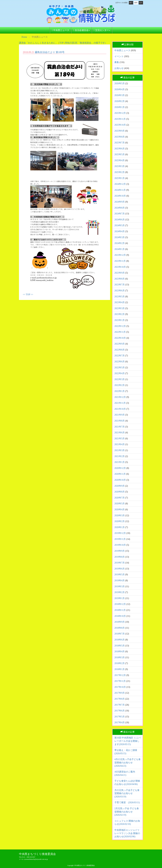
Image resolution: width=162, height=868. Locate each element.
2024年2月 (120, 243)
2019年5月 (120, 575)
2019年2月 (120, 592)
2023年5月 (120, 297)
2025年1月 (120, 178)
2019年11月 (120, 539)
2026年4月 (120, 89)
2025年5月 (120, 154)
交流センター (102, 30)
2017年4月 (120, 722)
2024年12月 (120, 184)
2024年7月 (120, 214)
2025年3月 (120, 166)
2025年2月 (120, 172)
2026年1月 (120, 107)
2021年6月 (120, 433)
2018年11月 (120, 610)
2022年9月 (120, 344)
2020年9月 (120, 486)
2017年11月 (120, 681)
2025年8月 (120, 137)
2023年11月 (120, 261)
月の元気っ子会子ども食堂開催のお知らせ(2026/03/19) (127, 793)
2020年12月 (120, 468)
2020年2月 (120, 521)
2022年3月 (120, 379)
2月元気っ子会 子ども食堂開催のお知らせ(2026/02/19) (127, 812)
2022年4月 (120, 373)
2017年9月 (120, 693)
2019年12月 (120, 533)
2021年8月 (120, 421)
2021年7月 (120, 427)
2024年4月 (120, 231)
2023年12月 (120, 255)
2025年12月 (120, 113)
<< (24, 294)
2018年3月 (120, 657)
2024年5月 (120, 225)
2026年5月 (120, 83)
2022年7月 (120, 356)
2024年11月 (120, 190)
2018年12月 (120, 604)
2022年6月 (120, 362)
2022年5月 (120, 368)
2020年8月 (120, 492)
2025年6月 (120, 149)
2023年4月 (120, 302)
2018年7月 (120, 634)
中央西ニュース (61, 30)
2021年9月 (120, 415)
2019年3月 (120, 586)
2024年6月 (120, 220)
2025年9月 (120, 131)
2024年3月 (120, 237)
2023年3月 (120, 308)
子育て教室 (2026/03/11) (127, 802)
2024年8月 (120, 208)
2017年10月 (120, 687)
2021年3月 (120, 450)
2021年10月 (120, 409)
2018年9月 (120, 622)
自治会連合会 (81, 30)
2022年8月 (120, 350)
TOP (61, 43)
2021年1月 (120, 462)
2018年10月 (120, 616)
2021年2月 (120, 456)
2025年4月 (120, 160)
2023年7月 (120, 285)
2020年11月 (120, 474)
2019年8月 (120, 557)
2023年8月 (120, 279)
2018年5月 (120, 646)
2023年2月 (120, 314)
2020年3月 (120, 515)
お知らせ (119, 68)
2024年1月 (120, 249)
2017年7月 (120, 705)
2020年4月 (120, 509)
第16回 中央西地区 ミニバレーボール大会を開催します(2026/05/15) (128, 741)
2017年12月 (120, 675)
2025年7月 (120, 143)
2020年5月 (120, 504)
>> (32, 294)
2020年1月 (120, 527)
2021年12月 (120, 397)
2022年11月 (120, 332)
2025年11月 (120, 119)
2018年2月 (120, 663)
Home (24, 37)
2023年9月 (120, 273)
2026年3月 (120, 95)
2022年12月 (120, 326)
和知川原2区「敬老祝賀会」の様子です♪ (86, 43)
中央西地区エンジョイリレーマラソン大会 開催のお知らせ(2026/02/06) (127, 833)
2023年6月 (120, 291)
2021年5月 (120, 439)
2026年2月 (120, 101)
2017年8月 (120, 699)
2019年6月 (120, 569)
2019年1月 (120, 598)
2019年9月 (120, 551)
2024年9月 (120, 202)
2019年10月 (120, 545)
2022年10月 (120, 338)
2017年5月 (120, 717)
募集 (117, 62)
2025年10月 (120, 125)
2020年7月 (120, 498)
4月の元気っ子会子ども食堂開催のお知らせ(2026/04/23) (128, 763)
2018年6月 (120, 640)
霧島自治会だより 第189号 (50, 52)
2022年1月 (120, 391)
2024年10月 (120, 196)
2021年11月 (120, 403)
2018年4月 (120, 651)
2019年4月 (120, 580)
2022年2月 (120, 385)
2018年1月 (120, 669)
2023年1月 (120, 320)
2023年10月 (120, 267)
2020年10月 (120, 480)
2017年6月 (120, 711)
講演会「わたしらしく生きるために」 (38, 43)
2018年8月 (120, 628)
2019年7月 (120, 563)
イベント (119, 56)
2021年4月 (120, 444)
